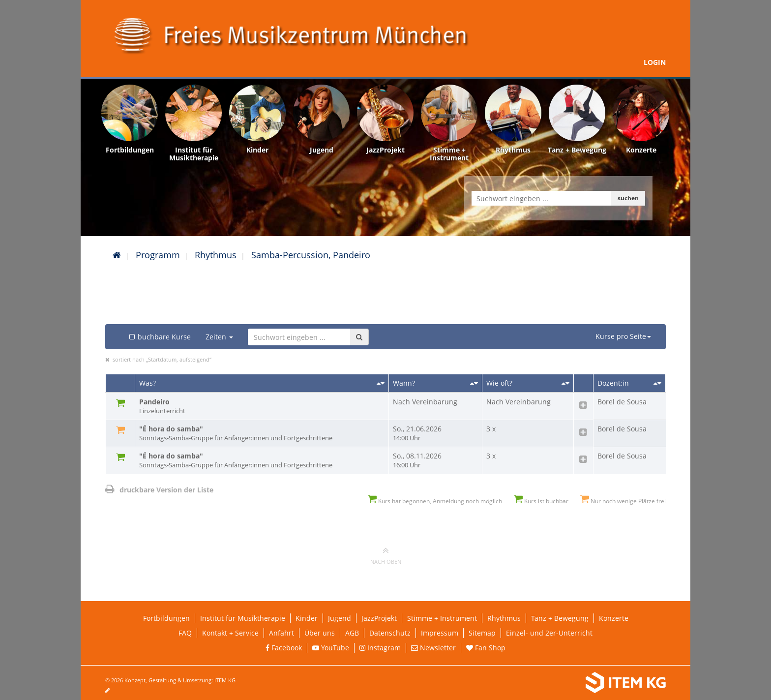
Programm (158, 255)
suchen (628, 198)
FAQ (185, 633)
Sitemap (482, 633)
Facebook (284, 648)
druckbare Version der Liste (159, 490)
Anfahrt (282, 633)
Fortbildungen (166, 618)
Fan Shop (486, 648)
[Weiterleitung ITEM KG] (537, 683)
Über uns (320, 633)
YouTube (331, 648)
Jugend (340, 618)
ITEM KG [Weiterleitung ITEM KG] (225, 680)
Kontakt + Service (230, 633)
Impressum (440, 633)
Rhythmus (216, 255)
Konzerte (614, 618)
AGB (352, 633)
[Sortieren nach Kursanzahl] (565, 383)
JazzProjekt (379, 618)
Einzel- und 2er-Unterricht (549, 633)
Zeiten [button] (219, 337)
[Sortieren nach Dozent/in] (657, 383)
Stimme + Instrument (442, 618)
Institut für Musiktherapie (243, 618)
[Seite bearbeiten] (112, 690)
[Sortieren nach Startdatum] (474, 383)
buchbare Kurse (159, 337)
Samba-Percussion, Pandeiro (311, 255)
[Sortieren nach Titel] (381, 383)
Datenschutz (390, 633)
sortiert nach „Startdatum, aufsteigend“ (162, 359)
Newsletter (433, 648)
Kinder (307, 618)
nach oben (386, 555)
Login (655, 62)
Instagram (380, 648)
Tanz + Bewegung (560, 618)
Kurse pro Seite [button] (623, 336)
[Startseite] (117, 255)
